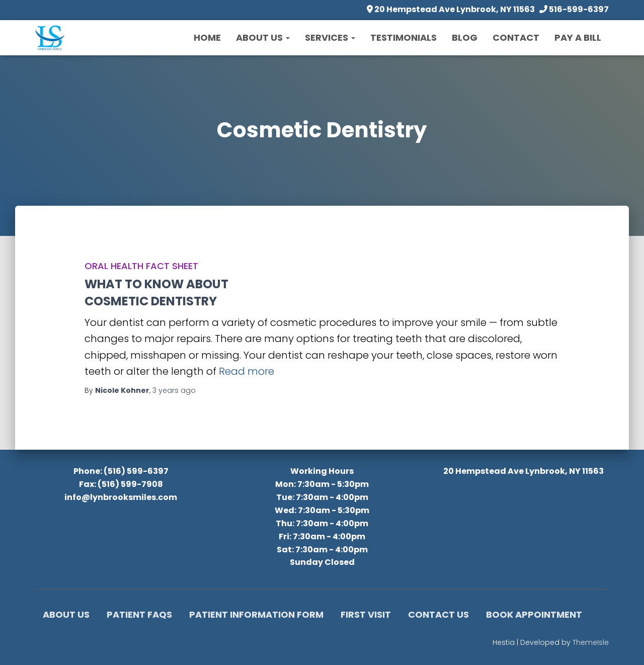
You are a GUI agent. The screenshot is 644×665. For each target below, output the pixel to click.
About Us (263, 37)
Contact (516, 37)
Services (330, 37)
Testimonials (404, 37)
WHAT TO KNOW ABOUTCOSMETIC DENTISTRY (156, 293)
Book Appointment (534, 614)
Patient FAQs (139, 614)
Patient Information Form (256, 614)
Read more (247, 371)
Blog (465, 37)
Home (207, 37)
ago (174, 390)
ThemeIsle (591, 642)
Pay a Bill (578, 37)
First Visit (366, 614)
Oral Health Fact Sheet (141, 266)
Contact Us (438, 614)
